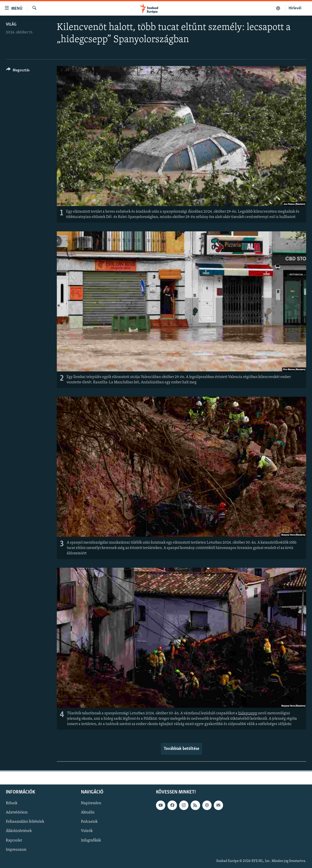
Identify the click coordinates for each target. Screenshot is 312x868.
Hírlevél (295, 8)
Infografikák (91, 840)
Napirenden (91, 803)
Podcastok (89, 822)
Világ (11, 24)
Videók (87, 831)
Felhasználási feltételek (25, 822)
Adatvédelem (17, 813)
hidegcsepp (248, 713)
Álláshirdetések (19, 831)
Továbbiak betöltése (181, 749)
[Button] (18, 71)
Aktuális (88, 813)
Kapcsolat (14, 840)
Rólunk (12, 803)
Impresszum (16, 850)
